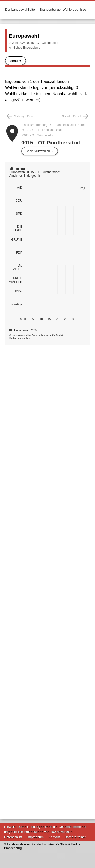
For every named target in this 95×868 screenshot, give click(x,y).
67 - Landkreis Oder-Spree (67, 125)
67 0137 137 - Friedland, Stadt (43, 130)
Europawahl (24, 36)
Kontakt (54, 837)
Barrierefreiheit (76, 837)
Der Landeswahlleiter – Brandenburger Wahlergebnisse (46, 10)
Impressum (35, 837)
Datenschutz (13, 837)
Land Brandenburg (35, 125)
